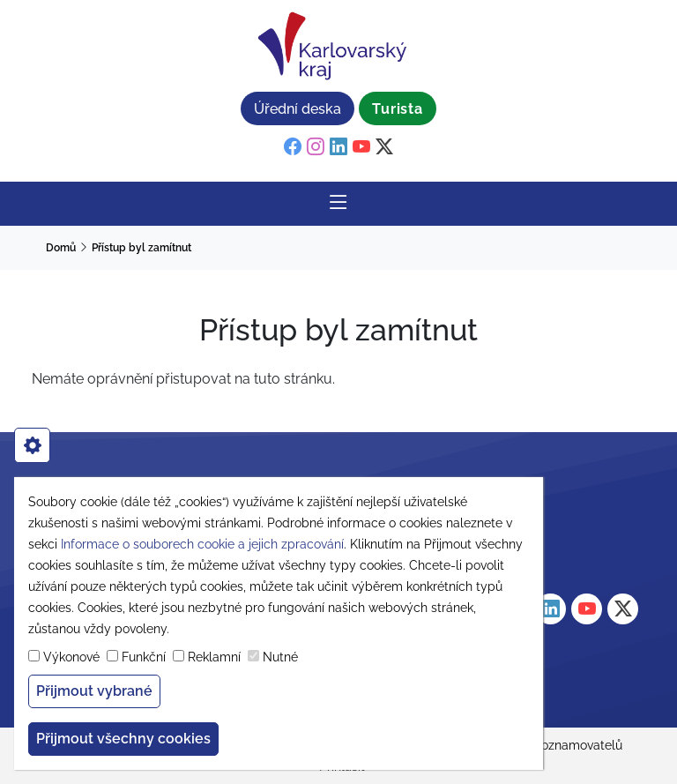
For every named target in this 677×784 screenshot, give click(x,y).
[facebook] (293, 147)
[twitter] (384, 147)
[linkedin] (338, 147)
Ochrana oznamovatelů (555, 745)
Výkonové (71, 657)
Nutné (280, 657)
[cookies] (32, 445)
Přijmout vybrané (94, 691)
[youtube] (361, 147)
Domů (61, 248)
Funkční (144, 657)
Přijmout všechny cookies (123, 739)
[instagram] (316, 147)
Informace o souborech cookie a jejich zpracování (202, 544)
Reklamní (214, 657)
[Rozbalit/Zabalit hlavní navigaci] (338, 204)
